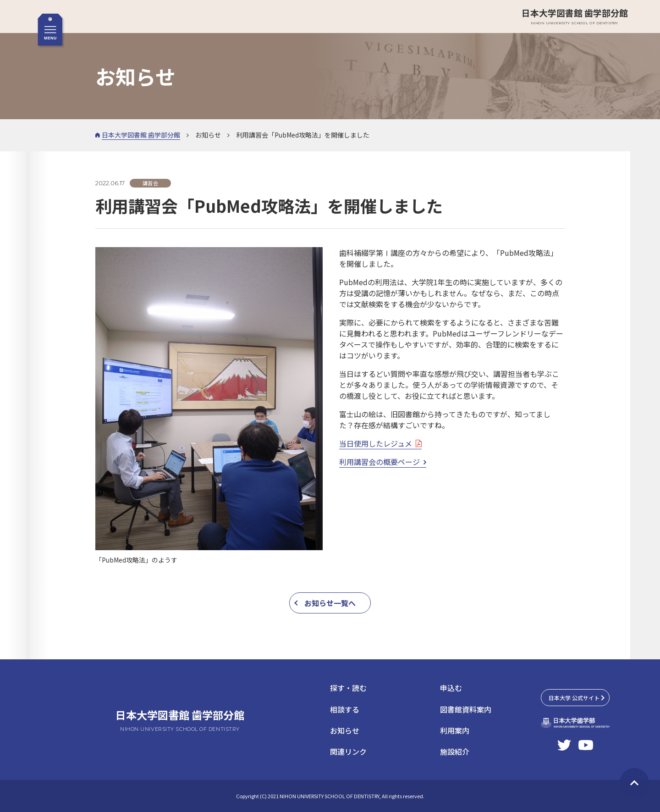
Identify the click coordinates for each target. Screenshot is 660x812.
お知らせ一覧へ (330, 603)
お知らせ (345, 730)
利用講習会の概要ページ (379, 462)
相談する (345, 709)
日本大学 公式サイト (574, 698)
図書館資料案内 (466, 709)
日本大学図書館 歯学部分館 (575, 16)
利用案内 (455, 730)
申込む (451, 688)
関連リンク (348, 751)
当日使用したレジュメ (376, 443)
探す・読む (348, 688)
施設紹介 (455, 751)
